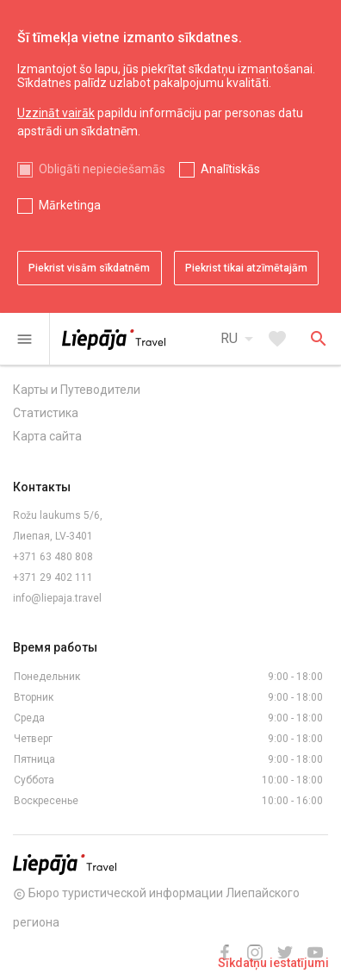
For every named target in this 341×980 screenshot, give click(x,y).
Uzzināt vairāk (56, 113)
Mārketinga (70, 205)
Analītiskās (230, 169)
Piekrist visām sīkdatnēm (89, 268)
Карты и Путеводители (77, 390)
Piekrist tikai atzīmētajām (246, 268)
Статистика (46, 413)
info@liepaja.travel (57, 598)
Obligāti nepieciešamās (102, 169)
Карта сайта (47, 436)
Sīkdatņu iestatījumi (273, 963)
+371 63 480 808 (53, 557)
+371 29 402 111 (53, 577)
